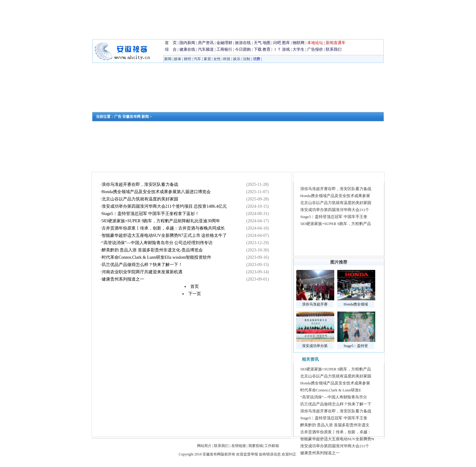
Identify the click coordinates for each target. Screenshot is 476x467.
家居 (207, 59)
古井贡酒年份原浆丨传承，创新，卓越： (336, 432)
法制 (246, 59)
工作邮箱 (272, 446)
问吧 (277, 43)
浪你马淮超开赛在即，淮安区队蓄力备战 (140, 184)
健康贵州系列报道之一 (123, 279)
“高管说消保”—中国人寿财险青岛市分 (334, 397)
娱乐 (237, 59)
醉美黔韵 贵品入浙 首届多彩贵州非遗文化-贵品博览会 (152, 250)
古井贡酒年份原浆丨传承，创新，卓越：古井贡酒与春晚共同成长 (163, 228)
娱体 (178, 59)
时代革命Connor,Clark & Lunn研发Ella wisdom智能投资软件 (157, 257)
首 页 (171, 43)
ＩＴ (277, 49)
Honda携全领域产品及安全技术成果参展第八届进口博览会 (156, 192)
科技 (227, 59)
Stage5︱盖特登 (356, 346)
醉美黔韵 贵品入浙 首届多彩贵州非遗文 (335, 425)
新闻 (168, 59)
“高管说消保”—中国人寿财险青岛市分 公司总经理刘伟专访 (157, 243)
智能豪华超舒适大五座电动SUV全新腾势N (337, 439)
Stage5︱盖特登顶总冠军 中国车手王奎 (334, 217)
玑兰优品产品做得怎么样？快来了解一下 (336, 404)
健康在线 (187, 49)
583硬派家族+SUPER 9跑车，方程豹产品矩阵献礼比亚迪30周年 (161, 221)
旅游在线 (243, 43)
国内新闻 (187, 43)
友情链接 (239, 446)
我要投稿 (256, 446)
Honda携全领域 (356, 304)
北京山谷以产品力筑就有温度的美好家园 (140, 199)
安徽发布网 (131, 117)
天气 (258, 43)
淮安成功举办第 (315, 346)
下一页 (195, 294)
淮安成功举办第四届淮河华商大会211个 (335, 210)
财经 (188, 59)
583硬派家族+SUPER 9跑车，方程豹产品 (336, 224)
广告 (118, 117)
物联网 (299, 43)
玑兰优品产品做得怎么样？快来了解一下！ (142, 265)
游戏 (286, 49)
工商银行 (224, 49)
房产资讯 (206, 43)
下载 (258, 49)
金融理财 (224, 43)
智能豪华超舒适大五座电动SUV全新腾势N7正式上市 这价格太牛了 (164, 235)
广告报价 (315, 49)
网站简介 (205, 446)
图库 (286, 43)
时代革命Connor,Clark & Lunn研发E (331, 390)
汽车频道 (206, 49)
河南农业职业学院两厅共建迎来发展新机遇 (142, 272)
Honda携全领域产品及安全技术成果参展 (335, 196)
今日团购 (243, 49)
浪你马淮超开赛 (315, 304)
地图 (267, 43)
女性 (217, 59)
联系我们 (334, 49)
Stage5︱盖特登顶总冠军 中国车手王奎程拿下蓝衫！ (151, 214)
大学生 (299, 49)
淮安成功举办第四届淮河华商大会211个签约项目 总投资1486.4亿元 (164, 206)
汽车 (197, 59)
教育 (267, 49)
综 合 (171, 49)
